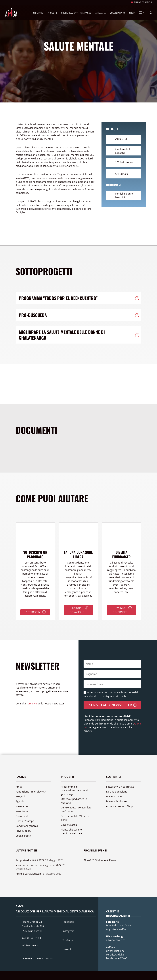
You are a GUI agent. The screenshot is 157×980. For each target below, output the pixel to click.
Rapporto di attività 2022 (30, 860)
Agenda (20, 801)
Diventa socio (114, 796)
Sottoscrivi (34, 612)
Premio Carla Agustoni (29, 874)
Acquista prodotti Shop (120, 806)
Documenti (22, 816)
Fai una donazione (143, 2)
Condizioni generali (27, 826)
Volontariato (117, 13)
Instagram (68, 931)
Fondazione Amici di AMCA (31, 792)
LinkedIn (67, 949)
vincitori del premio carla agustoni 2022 (38, 865)
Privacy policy (23, 831)
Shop (132, 13)
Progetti (52, 13)
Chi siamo (38, 13)
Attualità (101, 13)
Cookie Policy (23, 836)
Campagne (86, 13)
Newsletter (22, 806)
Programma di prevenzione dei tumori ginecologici (74, 790)
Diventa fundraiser (120, 610)
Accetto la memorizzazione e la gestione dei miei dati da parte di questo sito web (111, 694)
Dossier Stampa (25, 821)
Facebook (68, 922)
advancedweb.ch (116, 940)
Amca (19, 787)
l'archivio (32, 704)
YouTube (68, 940)
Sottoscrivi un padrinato (120, 787)
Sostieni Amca (69, 13)
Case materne (69, 825)
